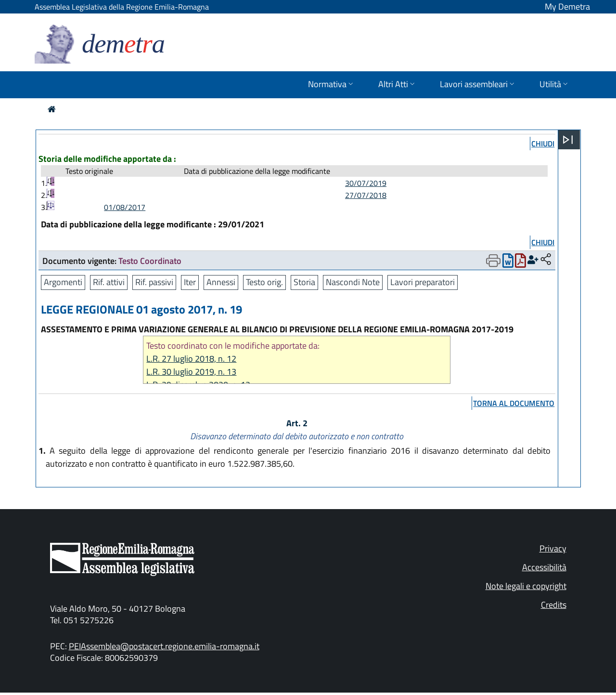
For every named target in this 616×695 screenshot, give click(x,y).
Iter (190, 282)
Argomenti (63, 282)
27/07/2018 (366, 195)
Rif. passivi (154, 282)
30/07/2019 (366, 183)
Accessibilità (544, 567)
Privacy (553, 548)
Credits (554, 605)
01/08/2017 (125, 207)
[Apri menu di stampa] (493, 261)
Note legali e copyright (526, 586)
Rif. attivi (109, 282)
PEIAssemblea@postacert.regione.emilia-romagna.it (164, 646)
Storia (304, 282)
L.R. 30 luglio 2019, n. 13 (191, 372)
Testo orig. (264, 282)
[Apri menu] (568, 140)
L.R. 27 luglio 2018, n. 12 (191, 359)
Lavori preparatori (423, 282)
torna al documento (514, 403)
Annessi (221, 282)
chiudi (543, 144)
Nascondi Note (353, 282)
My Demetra (567, 7)
